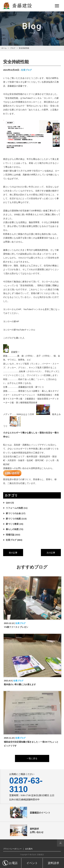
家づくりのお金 (13, 513)
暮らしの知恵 (12, 529)
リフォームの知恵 (14, 508)
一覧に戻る (32, 758)
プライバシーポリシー (12, 849)
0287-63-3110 (26, 785)
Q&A (8, 503)
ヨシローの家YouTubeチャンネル (19, 330)
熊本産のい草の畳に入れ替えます (20, 684)
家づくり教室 (12, 524)
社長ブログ (26, 70)
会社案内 (29, 849)
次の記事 (51, 553)
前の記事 (13, 553)
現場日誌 (10, 535)
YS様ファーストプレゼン (16, 627)
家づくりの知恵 (13, 519)
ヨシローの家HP (11, 321)
